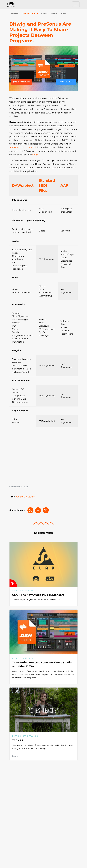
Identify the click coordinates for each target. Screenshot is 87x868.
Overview (14, 13)
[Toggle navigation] (76, 4)
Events (54, 13)
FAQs (35, 155)
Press (63, 13)
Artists (44, 13)
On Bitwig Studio (30, 13)
